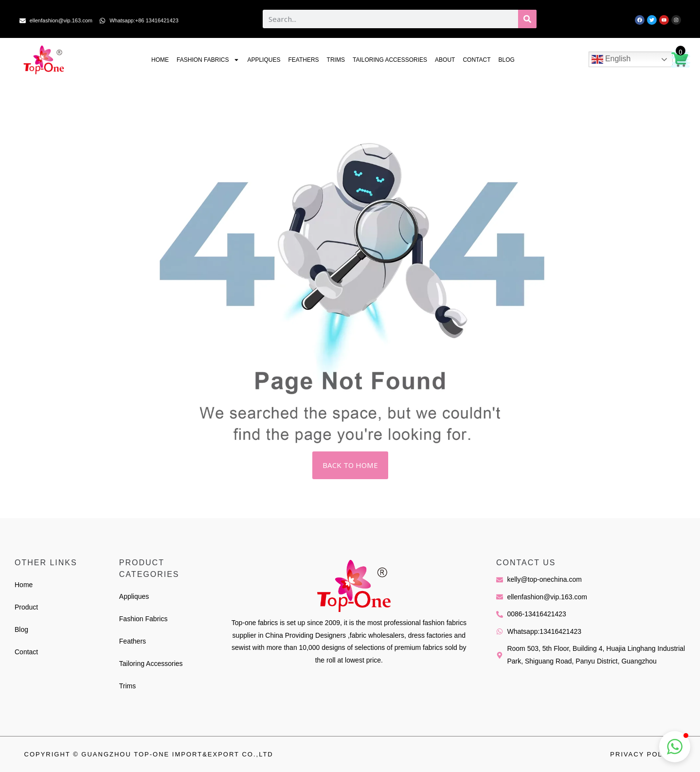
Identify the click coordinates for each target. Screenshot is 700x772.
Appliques (264, 60)
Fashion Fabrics (208, 60)
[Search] (527, 19)
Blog (507, 60)
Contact (476, 60)
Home (160, 60)
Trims (336, 60)
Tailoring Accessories (390, 60)
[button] (675, 747)
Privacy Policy (643, 754)
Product (26, 607)
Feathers (303, 60)
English (611, 59)
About (445, 60)
